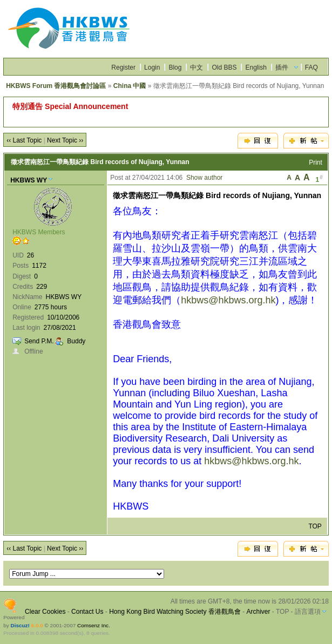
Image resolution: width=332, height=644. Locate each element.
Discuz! (20, 625)
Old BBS (224, 67)
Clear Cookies (45, 612)
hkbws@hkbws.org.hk (228, 300)
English (256, 67)
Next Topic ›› (65, 140)
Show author (204, 178)
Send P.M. (39, 341)
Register (123, 67)
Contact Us (87, 612)
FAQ (311, 67)
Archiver (258, 612)
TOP (315, 526)
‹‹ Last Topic (24, 140)
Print (316, 162)
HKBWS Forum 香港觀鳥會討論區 (56, 86)
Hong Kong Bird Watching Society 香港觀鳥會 (175, 612)
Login (152, 67)
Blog (175, 67)
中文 (197, 67)
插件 (282, 67)
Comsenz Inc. (94, 625)
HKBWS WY (29, 180)
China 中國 (130, 86)
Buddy (76, 341)
